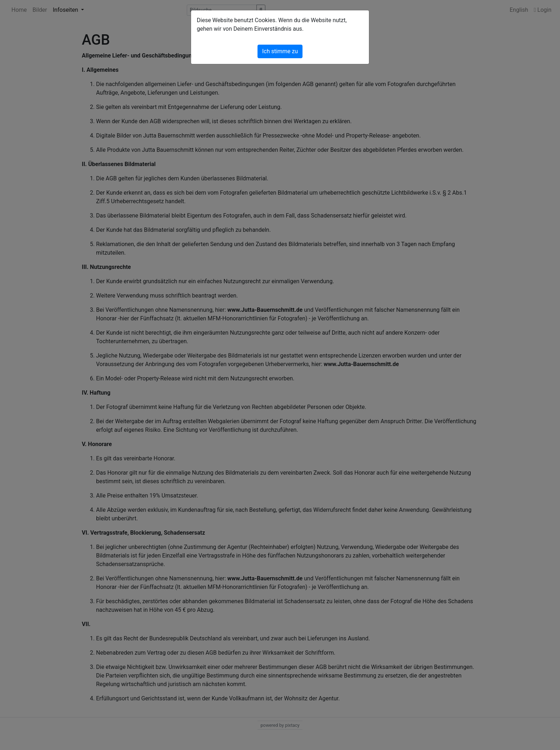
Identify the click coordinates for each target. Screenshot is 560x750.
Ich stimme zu (280, 51)
